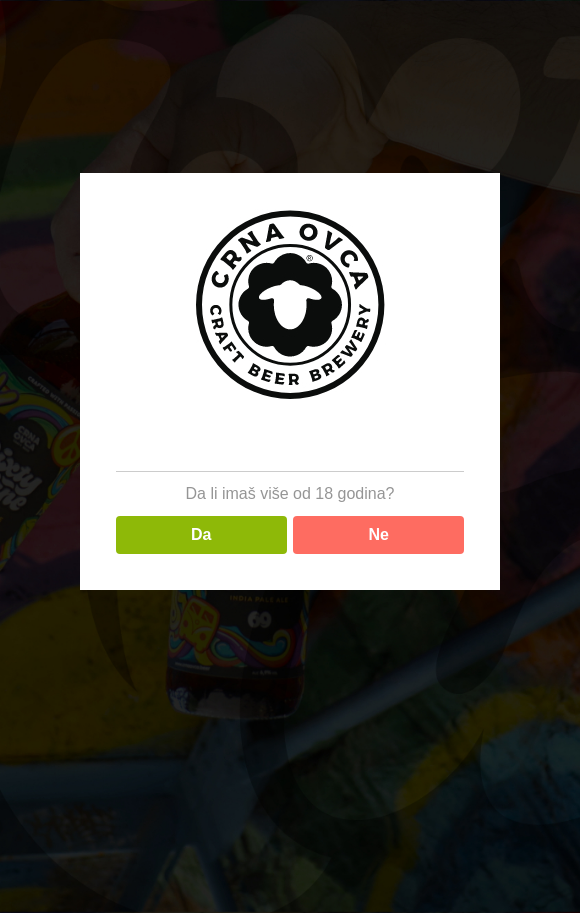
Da (201, 534)
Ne (379, 534)
